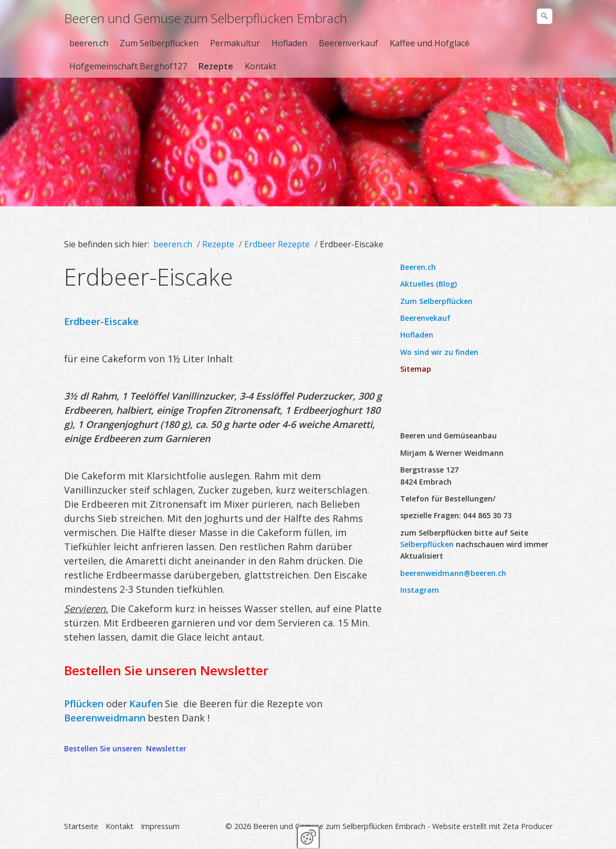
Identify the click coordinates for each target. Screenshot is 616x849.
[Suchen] (545, 16)
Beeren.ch (418, 268)
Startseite (81, 827)
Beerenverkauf (348, 43)
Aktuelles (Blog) (429, 285)
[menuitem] (89, 43)
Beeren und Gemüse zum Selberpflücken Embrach (206, 18)
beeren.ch (89, 43)
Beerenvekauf (425, 319)
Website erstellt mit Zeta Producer (492, 827)
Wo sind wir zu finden (439, 353)
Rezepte (216, 66)
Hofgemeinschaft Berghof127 (128, 66)
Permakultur (235, 43)
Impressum (160, 827)
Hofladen (289, 43)
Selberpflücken (427, 545)
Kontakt (260, 66)
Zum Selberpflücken (159, 43)
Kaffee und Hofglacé (430, 43)
